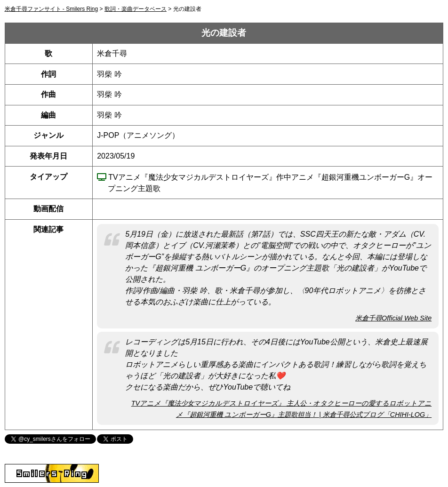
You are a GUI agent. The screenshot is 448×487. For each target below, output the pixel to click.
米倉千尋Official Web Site (393, 318)
